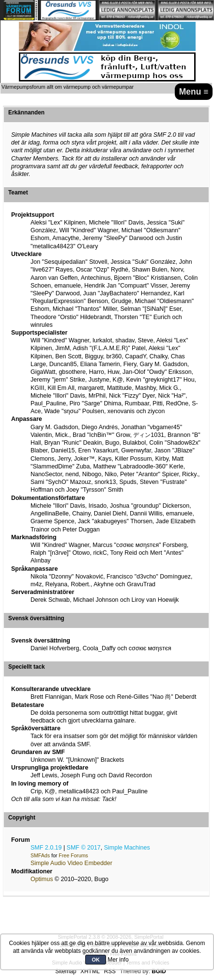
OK (96, 960)
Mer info (118, 960)
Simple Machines (127, 848)
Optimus (42, 879)
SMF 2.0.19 (46, 848)
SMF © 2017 (84, 848)
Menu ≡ (194, 92)
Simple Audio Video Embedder (71, 863)
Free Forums (73, 855)
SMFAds (40, 855)
